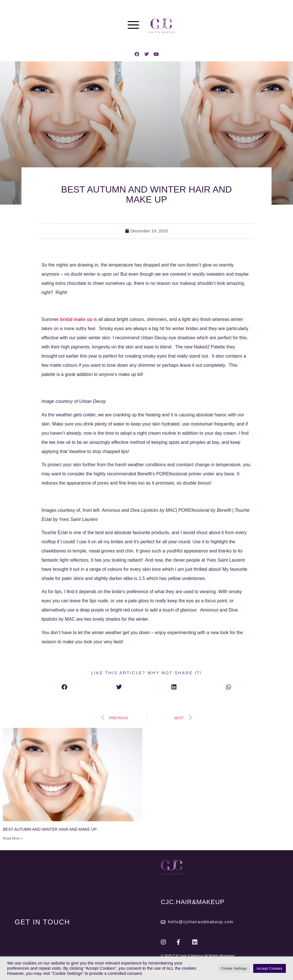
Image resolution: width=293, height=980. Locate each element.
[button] (64, 687)
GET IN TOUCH (42, 922)
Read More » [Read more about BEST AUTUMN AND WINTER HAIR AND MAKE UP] (13, 838)
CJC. (193, 902)
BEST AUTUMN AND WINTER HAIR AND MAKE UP (50, 829)
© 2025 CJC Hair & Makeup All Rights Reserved (197, 956)
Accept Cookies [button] (270, 968)
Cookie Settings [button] (234, 968)
